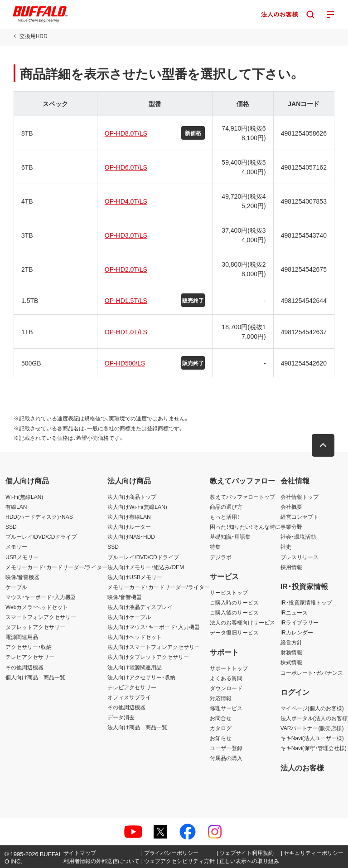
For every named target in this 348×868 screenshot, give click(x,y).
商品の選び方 (226, 507)
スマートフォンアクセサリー (41, 617)
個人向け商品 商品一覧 (35, 677)
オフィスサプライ (129, 697)
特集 (215, 546)
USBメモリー (22, 557)
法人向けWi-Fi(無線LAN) (137, 507)
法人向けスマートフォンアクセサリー (154, 647)
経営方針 (291, 642)
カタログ (221, 728)
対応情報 (221, 698)
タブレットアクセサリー (35, 627)
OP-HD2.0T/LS (126, 269)
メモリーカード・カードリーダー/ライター (56, 567)
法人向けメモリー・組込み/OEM (146, 567)
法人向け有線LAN (129, 517)
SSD (11, 527)
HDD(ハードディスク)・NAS (39, 517)
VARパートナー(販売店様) (312, 728)
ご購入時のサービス (234, 602)
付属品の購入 (226, 758)
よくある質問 (226, 678)
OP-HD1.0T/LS (126, 332)
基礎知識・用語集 (230, 536)
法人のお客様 (302, 767)
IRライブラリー (300, 622)
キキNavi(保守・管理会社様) (314, 748)
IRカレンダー (297, 632)
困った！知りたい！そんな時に (245, 527)
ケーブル (16, 587)
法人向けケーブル (129, 617)
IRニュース (294, 612)
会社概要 (291, 507)
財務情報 (291, 652)
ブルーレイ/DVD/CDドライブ (41, 536)
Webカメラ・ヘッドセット (37, 607)
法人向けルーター (129, 527)
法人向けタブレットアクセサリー (148, 657)
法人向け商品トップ (132, 497)
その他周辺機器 (24, 667)
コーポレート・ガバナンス (312, 673)
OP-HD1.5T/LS (126, 300)
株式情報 (291, 662)
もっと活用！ (225, 517)
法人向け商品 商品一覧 (137, 727)
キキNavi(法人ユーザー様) (312, 738)
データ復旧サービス (234, 632)
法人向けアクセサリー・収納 (141, 677)
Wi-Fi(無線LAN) (24, 497)
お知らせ (221, 738)
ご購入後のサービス (234, 612)
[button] (323, 445)
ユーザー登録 (226, 748)
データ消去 (121, 717)
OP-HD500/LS (125, 363)
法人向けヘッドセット (135, 637)
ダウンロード (226, 688)
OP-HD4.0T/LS (126, 201)
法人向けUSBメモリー (135, 577)
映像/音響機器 (22, 577)
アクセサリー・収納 (29, 647)
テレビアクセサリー (30, 657)
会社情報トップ (300, 497)
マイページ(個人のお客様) (312, 708)
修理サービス (226, 708)
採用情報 (291, 567)
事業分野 (291, 527)
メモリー (16, 546)
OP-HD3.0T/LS (126, 235)
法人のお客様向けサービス (242, 622)
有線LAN (16, 507)
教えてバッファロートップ (242, 497)
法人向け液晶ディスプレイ (140, 607)
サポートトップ (229, 668)
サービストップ (229, 592)
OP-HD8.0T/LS (126, 133)
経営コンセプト (300, 517)
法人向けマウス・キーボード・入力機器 (154, 627)
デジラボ (221, 557)
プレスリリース (300, 557)
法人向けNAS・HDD (131, 536)
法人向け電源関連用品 (135, 667)
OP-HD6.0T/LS (126, 167)
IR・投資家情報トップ (306, 602)
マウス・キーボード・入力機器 (41, 597)
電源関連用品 (22, 637)
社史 (286, 546)
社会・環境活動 (298, 536)
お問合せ (221, 718)
